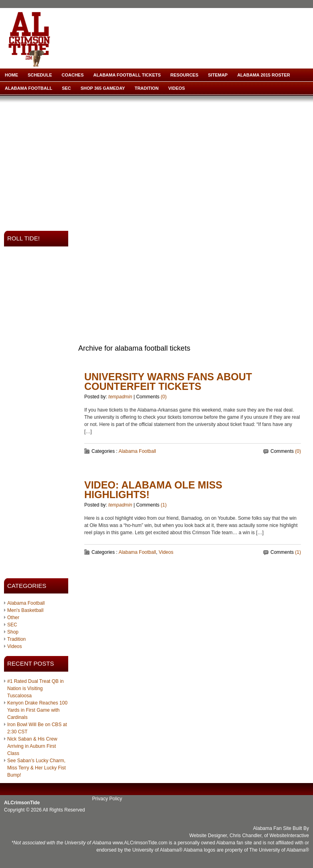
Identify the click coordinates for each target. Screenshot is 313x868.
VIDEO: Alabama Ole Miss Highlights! (153, 490)
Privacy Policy (107, 799)
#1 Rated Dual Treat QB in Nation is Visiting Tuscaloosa (36, 688)
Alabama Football (28, 88)
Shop (13, 632)
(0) (164, 397)
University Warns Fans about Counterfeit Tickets (168, 382)
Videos (177, 88)
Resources (185, 75)
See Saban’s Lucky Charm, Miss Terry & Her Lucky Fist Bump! (37, 768)
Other (13, 618)
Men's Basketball (25, 610)
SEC (66, 88)
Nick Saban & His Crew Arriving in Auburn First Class (32, 746)
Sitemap (218, 75)
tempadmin (120, 397)
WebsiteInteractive (290, 836)
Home (11, 75)
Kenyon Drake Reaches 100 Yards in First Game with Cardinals (37, 710)
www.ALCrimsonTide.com (140, 843)
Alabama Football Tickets (127, 75)
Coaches (73, 75)
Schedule (40, 75)
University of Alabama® (158, 850)
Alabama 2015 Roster (264, 75)
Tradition (146, 88)
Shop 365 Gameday (103, 88)
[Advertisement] (135, 161)
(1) (164, 505)
